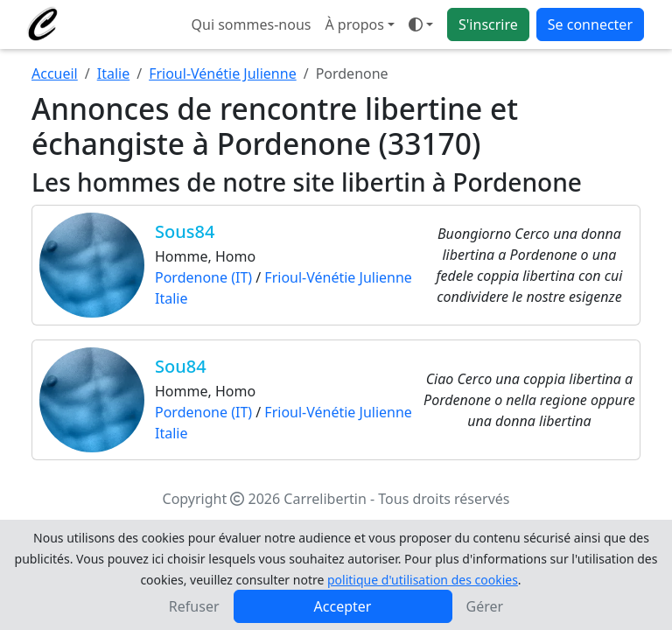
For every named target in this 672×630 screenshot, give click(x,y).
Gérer (485, 606)
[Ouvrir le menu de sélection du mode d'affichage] (421, 24)
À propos (354, 24)
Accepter (343, 606)
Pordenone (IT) (203, 277)
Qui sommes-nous (252, 24)
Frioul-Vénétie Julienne (223, 73)
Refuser (194, 606)
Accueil (55, 73)
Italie (113, 73)
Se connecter (590, 24)
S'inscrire (488, 24)
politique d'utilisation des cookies (423, 580)
